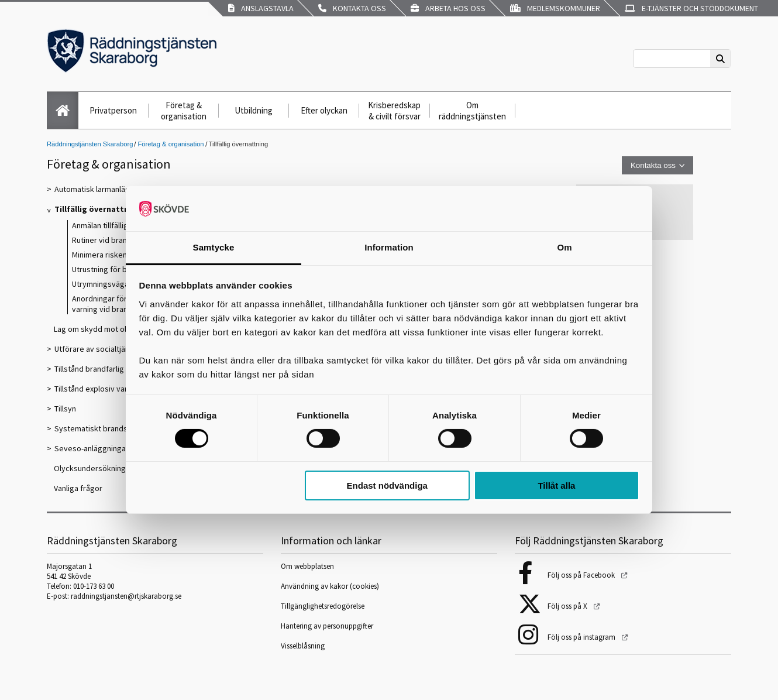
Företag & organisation (184, 111)
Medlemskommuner (555, 8)
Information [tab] (389, 247)
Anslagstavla (261, 8)
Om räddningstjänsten (472, 111)
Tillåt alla (556, 485)
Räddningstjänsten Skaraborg (90, 144)
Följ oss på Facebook (582, 575)
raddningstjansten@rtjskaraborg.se (126, 596)
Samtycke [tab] (214, 247)
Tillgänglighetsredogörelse (323, 606)
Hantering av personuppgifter (327, 626)
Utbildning (254, 110)
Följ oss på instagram (582, 637)
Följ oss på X (568, 606)
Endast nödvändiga (387, 485)
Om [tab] (564, 247)
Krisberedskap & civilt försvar (394, 111)
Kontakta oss (352, 8)
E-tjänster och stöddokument (691, 8)
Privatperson (113, 110)
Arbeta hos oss (448, 8)
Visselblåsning (303, 646)
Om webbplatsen (307, 566)
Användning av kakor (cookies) (331, 586)
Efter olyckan (324, 110)
